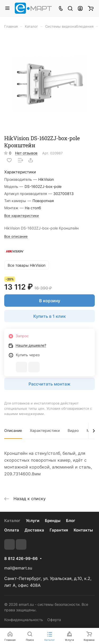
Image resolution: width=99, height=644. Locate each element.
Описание (13, 430)
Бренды (53, 521)
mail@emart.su (18, 568)
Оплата (12, 530)
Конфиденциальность (24, 620)
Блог (71, 521)
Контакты (83, 530)
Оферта (54, 620)
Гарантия (59, 530)
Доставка (34, 530)
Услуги (33, 521)
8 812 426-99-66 (21, 559)
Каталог (12, 521)
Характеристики (45, 430)
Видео (73, 430)
